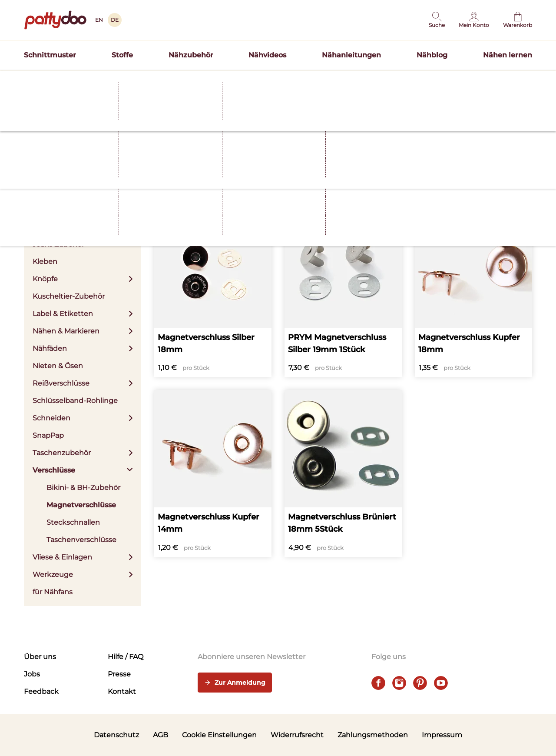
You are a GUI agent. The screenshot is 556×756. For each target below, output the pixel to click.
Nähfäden (83, 348)
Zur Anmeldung (235, 683)
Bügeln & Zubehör (83, 209)
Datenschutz (116, 735)
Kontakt (122, 691)
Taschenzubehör (83, 453)
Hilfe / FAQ (126, 657)
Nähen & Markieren (83, 331)
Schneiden (83, 418)
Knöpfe (83, 279)
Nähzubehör (191, 55)
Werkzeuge (83, 574)
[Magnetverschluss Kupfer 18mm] (473, 294)
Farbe (197, 169)
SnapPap (48, 435)
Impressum (442, 735)
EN (99, 20)
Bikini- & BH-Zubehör (83, 488)
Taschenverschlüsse (81, 540)
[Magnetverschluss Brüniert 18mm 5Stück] (343, 473)
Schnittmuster (50, 55)
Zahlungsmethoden (373, 735)
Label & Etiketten (83, 314)
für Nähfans (53, 592)
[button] (437, 20)
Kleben (45, 261)
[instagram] (399, 683)
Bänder (83, 192)
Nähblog (432, 55)
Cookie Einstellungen (219, 735)
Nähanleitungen (351, 55)
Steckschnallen (73, 522)
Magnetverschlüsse (81, 505)
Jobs (32, 674)
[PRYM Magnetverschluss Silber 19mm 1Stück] (343, 294)
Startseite (37, 97)
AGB (161, 735)
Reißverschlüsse (83, 383)
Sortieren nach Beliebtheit (487, 185)
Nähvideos (267, 55)
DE (115, 20)
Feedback (41, 691)
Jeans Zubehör (58, 244)
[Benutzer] (474, 20)
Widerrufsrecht (297, 735)
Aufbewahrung (59, 175)
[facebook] (378, 683)
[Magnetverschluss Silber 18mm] (213, 294)
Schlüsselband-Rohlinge (75, 401)
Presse (119, 674)
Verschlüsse (138, 97)
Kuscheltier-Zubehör (69, 296)
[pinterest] (420, 683)
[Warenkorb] (518, 20)
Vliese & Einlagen (83, 557)
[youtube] (441, 683)
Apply (268, 171)
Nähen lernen (508, 55)
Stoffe (122, 55)
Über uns (40, 657)
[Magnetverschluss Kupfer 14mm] (213, 473)
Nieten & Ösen (58, 366)
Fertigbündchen (61, 227)
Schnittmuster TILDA (334, 80)
